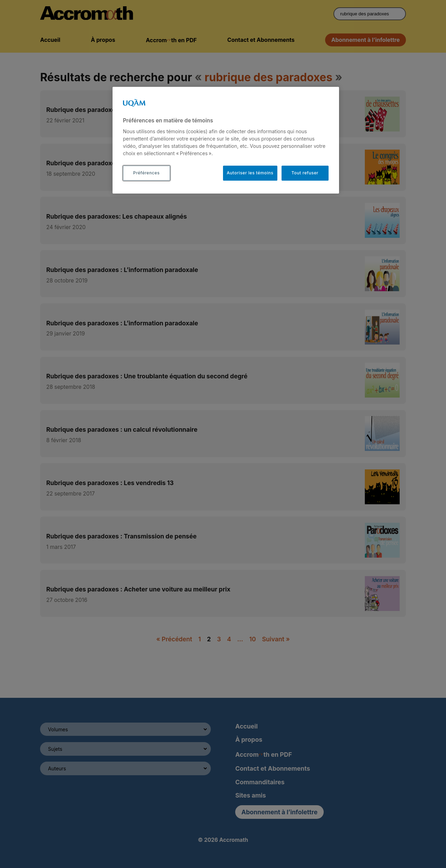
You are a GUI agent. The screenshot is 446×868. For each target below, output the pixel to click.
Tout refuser (305, 173)
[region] (226, 140)
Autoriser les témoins (250, 173)
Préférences (146, 173)
